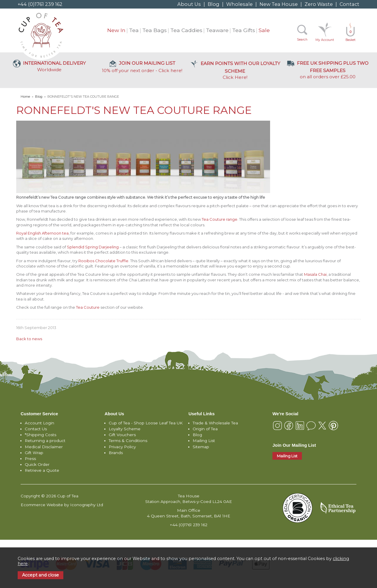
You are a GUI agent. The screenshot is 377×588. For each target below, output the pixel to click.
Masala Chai (315, 274)
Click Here (235, 70)
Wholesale (239, 4)
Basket (350, 36)
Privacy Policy (122, 447)
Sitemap (201, 447)
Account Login (39, 423)
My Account (325, 40)
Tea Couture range (220, 219)
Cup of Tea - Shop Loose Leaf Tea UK (146, 423)
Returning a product (45, 441)
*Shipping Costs (40, 435)
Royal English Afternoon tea (42, 233)
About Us (189, 4)
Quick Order (37, 464)
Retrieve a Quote (42, 470)
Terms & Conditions (128, 441)
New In (116, 30)
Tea (134, 30)
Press (30, 459)
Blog (214, 4)
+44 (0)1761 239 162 (40, 4)
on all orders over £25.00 (328, 70)
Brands (116, 453)
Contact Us (36, 429)
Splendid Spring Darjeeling (93, 247)
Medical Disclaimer (44, 447)
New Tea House (279, 4)
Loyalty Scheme (125, 429)
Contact (349, 4)
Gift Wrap (34, 453)
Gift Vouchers (122, 435)
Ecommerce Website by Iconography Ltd (62, 505)
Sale (264, 30)
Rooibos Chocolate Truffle (103, 261)
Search (302, 40)
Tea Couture (88, 307)
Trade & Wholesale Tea (215, 423)
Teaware (217, 30)
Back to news (29, 339)
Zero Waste (319, 4)
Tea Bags (154, 30)
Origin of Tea (205, 429)
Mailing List (204, 441)
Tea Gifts (244, 30)
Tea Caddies (186, 30)
